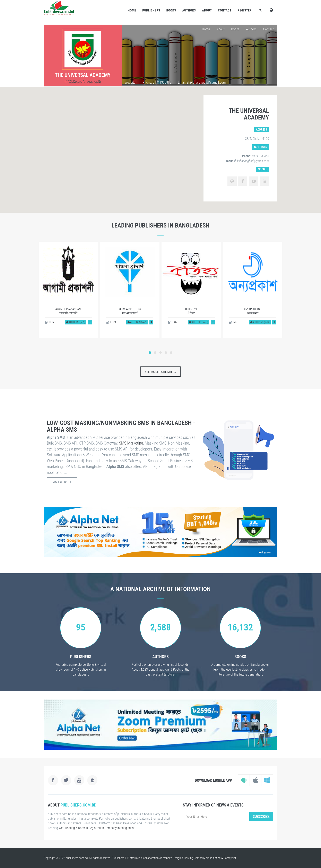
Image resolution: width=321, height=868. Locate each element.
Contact (225, 10)
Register (245, 10)
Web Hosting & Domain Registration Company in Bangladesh (97, 828)
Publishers (151, 10)
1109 (111, 322)
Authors (189, 10)
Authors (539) (76, 322)
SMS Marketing (131, 443)
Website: (130, 82)
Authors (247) (137, 322)
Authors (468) (198, 322)
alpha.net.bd (213, 858)
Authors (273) (260, 322)
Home (132, 10)
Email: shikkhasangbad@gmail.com (202, 82)
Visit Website (62, 482)
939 (233, 322)
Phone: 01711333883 (157, 82)
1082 (172, 322)
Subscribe (261, 816)
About (207, 10)
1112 (50, 322)
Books (171, 10)
